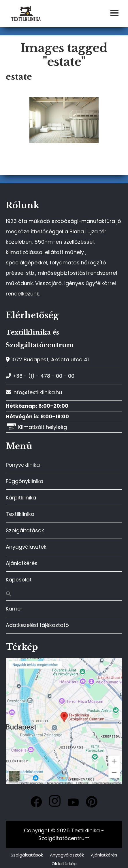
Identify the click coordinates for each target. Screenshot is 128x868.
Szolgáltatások (25, 530)
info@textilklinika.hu (34, 392)
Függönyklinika (25, 481)
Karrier (14, 609)
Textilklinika (20, 514)
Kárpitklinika (21, 498)
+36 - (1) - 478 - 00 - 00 (40, 376)
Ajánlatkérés (22, 563)
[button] (64, 594)
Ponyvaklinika (23, 465)
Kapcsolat (19, 580)
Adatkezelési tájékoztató (37, 625)
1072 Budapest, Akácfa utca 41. (48, 359)
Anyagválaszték (26, 547)
